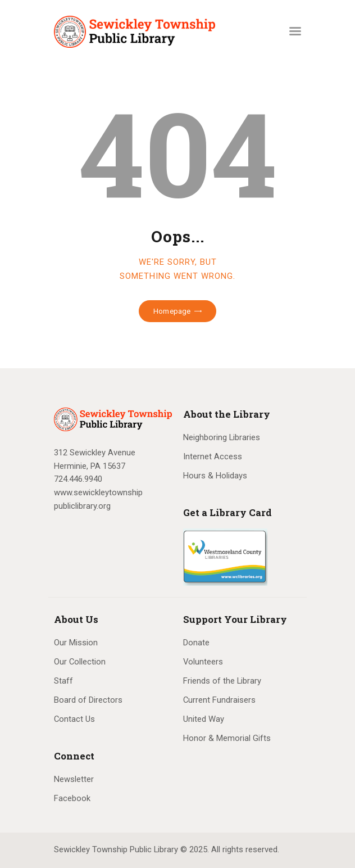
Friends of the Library (222, 681)
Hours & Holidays (215, 476)
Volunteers (203, 662)
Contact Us (74, 719)
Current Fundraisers (219, 700)
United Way (204, 719)
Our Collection (80, 662)
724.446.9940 (78, 479)
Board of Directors (88, 700)
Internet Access (213, 456)
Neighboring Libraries (222, 437)
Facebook (72, 798)
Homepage (172, 311)
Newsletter (74, 779)
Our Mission (76, 643)
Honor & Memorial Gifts (227, 738)
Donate (196, 643)
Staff (63, 681)
